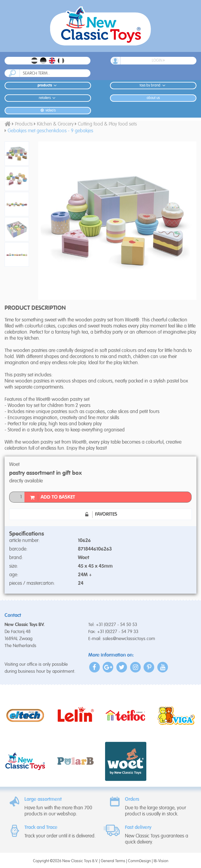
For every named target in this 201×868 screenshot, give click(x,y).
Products (48, 85)
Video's (48, 110)
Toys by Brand (153, 85)
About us (153, 98)
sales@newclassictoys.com (129, 639)
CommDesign (139, 861)
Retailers (48, 98)
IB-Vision (161, 861)
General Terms (113, 861)
